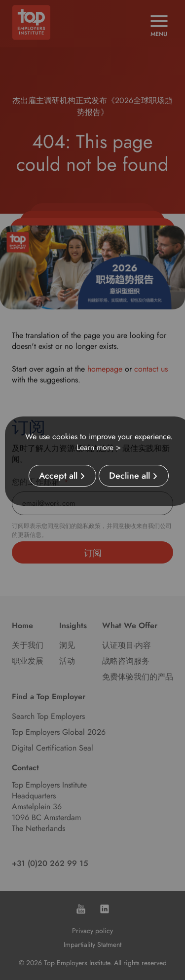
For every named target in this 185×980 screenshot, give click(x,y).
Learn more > (99, 447)
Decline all (129, 476)
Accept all (58, 476)
